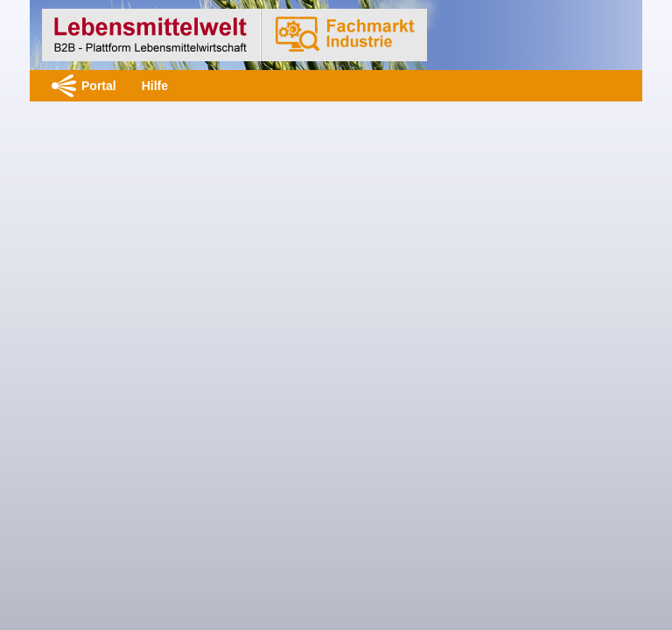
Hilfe (155, 86)
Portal (99, 86)
